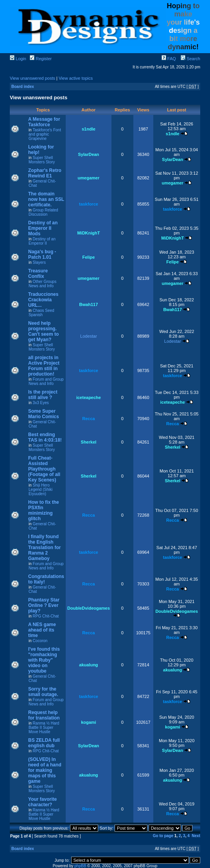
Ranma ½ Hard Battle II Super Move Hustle (44, 728)
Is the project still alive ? (43, 395)
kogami (89, 722)
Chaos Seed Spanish (41, 313)
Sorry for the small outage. (43, 692)
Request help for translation (44, 715)
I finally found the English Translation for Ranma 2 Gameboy (44, 548)
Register (41, 59)
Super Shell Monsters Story (42, 160)
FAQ (169, 59)
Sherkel (89, 442)
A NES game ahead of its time (42, 630)
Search (190, 59)
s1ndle (89, 129)
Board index (23, 87)
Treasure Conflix (38, 274)
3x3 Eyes (41, 403)
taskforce (89, 204)
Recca (88, 419)
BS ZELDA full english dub (44, 743)
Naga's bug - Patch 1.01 (42, 254)
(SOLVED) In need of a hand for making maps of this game (45, 770)
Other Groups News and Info (42, 284)
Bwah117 (89, 304)
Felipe (89, 257)
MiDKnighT (88, 233)
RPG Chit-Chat (46, 616)
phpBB (80, 866)
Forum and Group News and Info (46, 381)
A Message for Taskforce (44, 122)
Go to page (163, 836)
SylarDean (89, 154)
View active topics (76, 78)
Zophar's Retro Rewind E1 (45, 173)
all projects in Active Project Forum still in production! (44, 366)
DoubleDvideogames (89, 608)
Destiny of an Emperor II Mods (43, 228)
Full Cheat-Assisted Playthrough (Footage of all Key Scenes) (44, 469)
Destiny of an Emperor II (42, 241)
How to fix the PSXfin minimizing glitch (44, 510)
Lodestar (89, 336)
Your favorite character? (42, 802)
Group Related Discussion (43, 212)
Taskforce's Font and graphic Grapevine (45, 134)
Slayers (39, 262)
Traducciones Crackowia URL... (43, 300)
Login (18, 59)
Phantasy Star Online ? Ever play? (44, 605)
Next (196, 836)
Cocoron (40, 641)
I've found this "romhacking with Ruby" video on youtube (44, 660)
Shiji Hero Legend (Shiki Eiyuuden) (40, 489)
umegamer (89, 178)
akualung (88, 665)
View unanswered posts (32, 78)
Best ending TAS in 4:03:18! (45, 437)
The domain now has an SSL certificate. (46, 199)
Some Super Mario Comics (44, 414)
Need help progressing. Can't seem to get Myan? (43, 331)
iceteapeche (89, 397)
